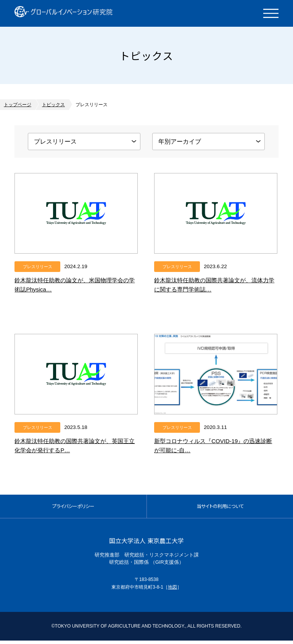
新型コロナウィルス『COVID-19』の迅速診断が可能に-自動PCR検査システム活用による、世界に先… (214, 450)
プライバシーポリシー (73, 508)
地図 (172, 591)
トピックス (53, 105)
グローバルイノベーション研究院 (71, 13)
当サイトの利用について (220, 508)
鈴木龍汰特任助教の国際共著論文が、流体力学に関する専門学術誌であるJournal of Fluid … (215, 289)
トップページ (18, 105)
